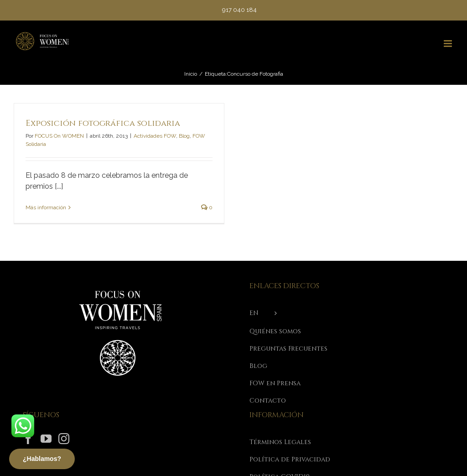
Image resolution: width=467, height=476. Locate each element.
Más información (46, 207)
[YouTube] (46, 439)
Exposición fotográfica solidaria (103, 123)
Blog (184, 136)
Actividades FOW (155, 136)
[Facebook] (28, 439)
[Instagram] (64, 439)
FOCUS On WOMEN (59, 136)
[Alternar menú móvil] (449, 44)
